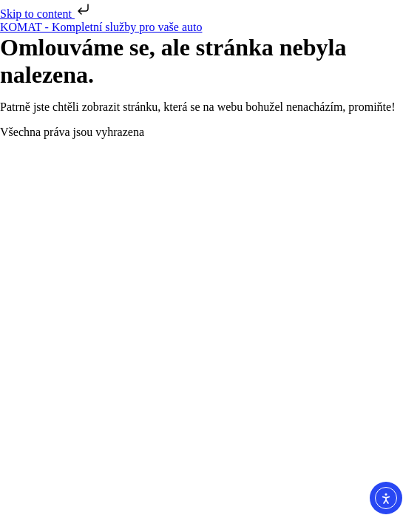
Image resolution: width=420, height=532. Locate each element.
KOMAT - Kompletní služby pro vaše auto (101, 27)
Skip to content (46, 14)
